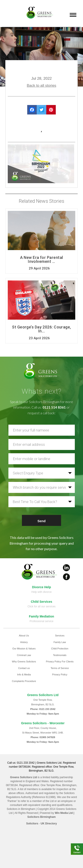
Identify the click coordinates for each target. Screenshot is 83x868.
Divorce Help (42, 587)
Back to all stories (41, 86)
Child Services (41, 602)
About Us (24, 636)
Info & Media (24, 674)
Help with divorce (41, 592)
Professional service (41, 621)
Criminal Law (24, 655)
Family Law (60, 642)
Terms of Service (60, 668)
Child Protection (60, 649)
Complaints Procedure (24, 681)
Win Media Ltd (64, 813)
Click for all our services (41, 606)
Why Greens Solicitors (24, 662)
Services (60, 636)
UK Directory (49, 824)
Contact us (24, 668)
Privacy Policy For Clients (60, 662)
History (24, 642)
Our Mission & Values (24, 649)
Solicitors (32, 824)
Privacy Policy (60, 674)
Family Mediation (42, 616)
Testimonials (60, 655)
